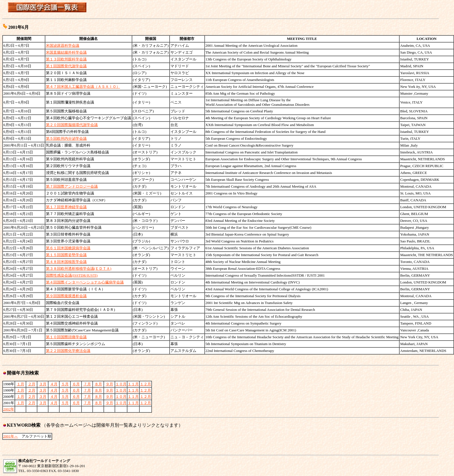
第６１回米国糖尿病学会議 (68, 248)
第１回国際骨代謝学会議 (66, 66)
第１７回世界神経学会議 (66, 207)
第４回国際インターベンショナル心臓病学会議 (85, 282)
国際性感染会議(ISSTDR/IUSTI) (72, 275)
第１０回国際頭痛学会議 (66, 337)
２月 (32, 384)
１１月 (133, 384)
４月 (54, 384)
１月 (21, 384)
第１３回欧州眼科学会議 (66, 59)
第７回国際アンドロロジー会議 (72, 186)
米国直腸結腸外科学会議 (66, 52)
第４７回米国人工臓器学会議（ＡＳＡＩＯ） (83, 87)
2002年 (9, 409)
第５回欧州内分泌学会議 (66, 138)
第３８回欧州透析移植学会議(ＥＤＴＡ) (79, 269)
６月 (76, 384)
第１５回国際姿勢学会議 (66, 255)
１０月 (121, 384)
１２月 (145, 384)
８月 (98, 384)
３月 (43, 384)
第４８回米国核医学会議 (66, 262)
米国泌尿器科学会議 (63, 45)
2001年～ (11, 436)
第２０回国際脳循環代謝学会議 (72, 125)
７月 (87, 384)
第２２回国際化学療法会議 (68, 351)
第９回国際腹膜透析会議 (66, 296)
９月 (109, 384)
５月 (65, 384)
